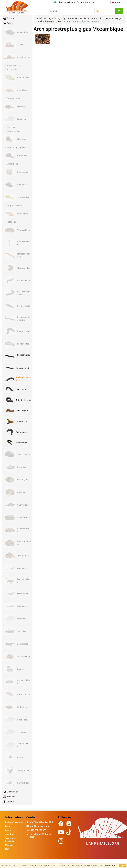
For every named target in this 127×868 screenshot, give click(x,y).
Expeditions (10, 792)
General (9, 802)
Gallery (8, 23)
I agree (123, 866)
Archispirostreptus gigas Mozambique (78, 29)
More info (110, 866)
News (8, 849)
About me (10, 834)
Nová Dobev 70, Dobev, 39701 (41, 836)
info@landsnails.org (66, 2)
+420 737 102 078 (88, 2)
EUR (119, 2)
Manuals (9, 797)
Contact (9, 830)
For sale (9, 18)
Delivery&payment (14, 822)
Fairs (7, 826)
